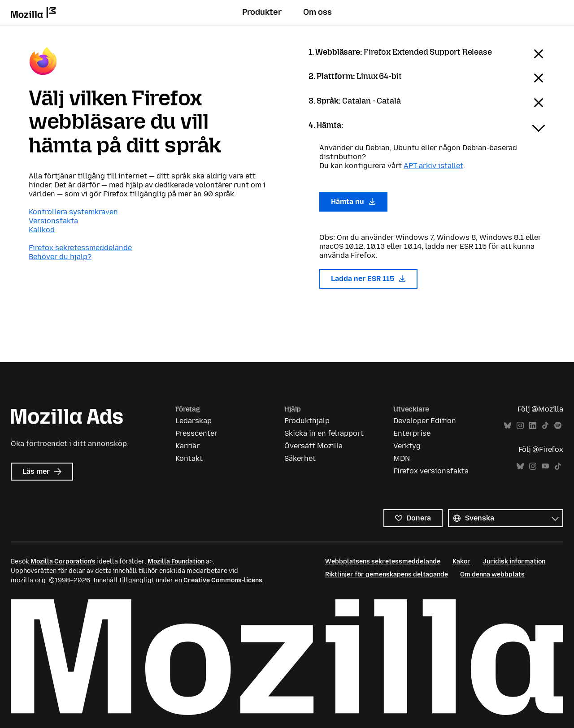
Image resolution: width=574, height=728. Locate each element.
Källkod (42, 230)
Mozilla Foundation (176, 561)
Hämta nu (353, 201)
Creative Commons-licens (223, 580)
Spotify (558, 426)
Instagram (520, 426)
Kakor (461, 561)
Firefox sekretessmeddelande (80, 248)
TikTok (545, 426)
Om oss (317, 12)
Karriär (187, 446)
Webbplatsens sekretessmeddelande (383, 561)
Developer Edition (425, 421)
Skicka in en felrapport (324, 433)
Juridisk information (514, 561)
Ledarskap (194, 421)
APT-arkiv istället (433, 166)
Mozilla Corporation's (63, 561)
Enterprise (412, 433)
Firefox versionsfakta (431, 471)
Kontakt (189, 458)
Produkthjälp (307, 421)
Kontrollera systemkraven (73, 212)
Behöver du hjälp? (60, 257)
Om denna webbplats (492, 574)
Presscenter (196, 433)
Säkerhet (300, 458)
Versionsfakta (53, 221)
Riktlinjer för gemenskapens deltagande (387, 574)
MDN (402, 458)
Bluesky (508, 426)
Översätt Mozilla (313, 446)
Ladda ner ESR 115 (368, 279)
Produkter (262, 12)
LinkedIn (533, 426)
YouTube (545, 466)
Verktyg (407, 446)
